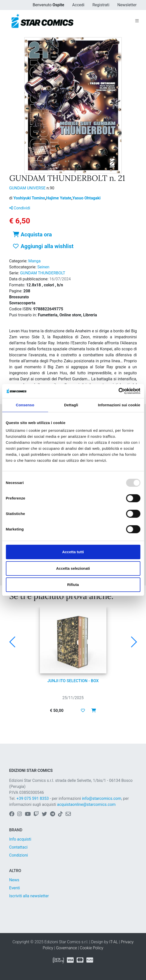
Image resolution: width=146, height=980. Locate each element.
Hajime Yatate (59, 198)
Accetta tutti (73, 552)
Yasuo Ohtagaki (87, 198)
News (14, 880)
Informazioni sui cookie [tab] (119, 405)
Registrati (101, 5)
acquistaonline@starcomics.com (86, 804)
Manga (34, 261)
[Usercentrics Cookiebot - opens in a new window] (118, 391)
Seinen (43, 267)
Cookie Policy (92, 948)
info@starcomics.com (102, 798)
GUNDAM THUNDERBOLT (43, 273)
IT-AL (114, 942)
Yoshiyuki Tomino (30, 198)
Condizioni (19, 855)
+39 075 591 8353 (33, 798)
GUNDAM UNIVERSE (28, 188)
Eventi (15, 888)
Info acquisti (20, 839)
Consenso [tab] (25, 405)
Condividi (20, 208)
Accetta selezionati (73, 568)
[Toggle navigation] (137, 21)
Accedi (78, 5)
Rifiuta (73, 585)
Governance (67, 948)
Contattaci (19, 847)
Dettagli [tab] (71, 405)
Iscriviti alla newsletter (29, 896)
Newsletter (127, 5)
